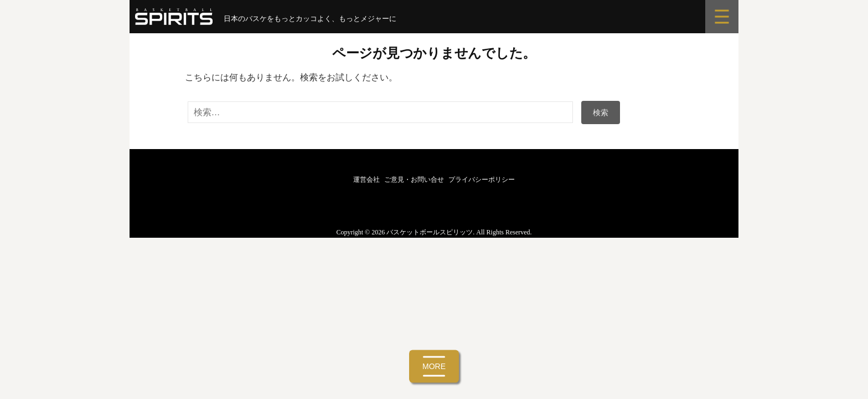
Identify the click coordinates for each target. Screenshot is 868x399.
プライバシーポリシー (482, 180)
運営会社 (366, 180)
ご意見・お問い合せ (414, 180)
